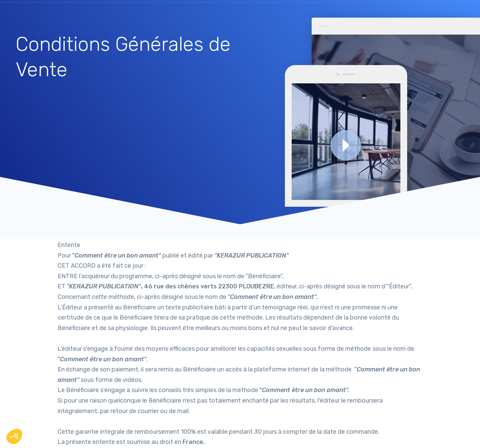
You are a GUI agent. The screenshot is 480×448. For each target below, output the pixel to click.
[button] (14, 436)
